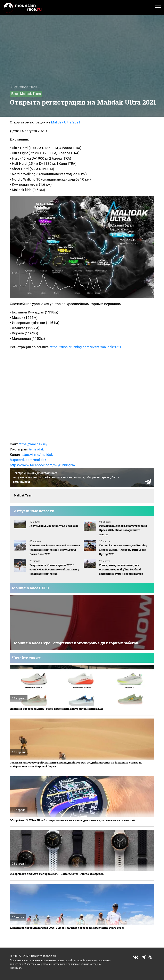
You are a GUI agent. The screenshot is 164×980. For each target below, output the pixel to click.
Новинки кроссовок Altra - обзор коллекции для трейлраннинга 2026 (56, 709)
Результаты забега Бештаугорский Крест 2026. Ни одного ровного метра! (123, 530)
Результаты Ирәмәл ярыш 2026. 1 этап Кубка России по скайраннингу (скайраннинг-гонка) (54, 569)
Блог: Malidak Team (26, 94)
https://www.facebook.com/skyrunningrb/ (43, 465)
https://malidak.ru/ (33, 444)
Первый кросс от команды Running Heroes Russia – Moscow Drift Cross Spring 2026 (123, 550)
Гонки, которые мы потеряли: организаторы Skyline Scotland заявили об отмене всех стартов (121, 569)
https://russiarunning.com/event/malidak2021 (85, 347)
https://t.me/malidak (37, 455)
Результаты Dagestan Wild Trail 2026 (54, 526)
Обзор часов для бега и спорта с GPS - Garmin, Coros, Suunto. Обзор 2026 (57, 874)
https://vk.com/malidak (28, 460)
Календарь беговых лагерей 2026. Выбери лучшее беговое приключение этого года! (67, 928)
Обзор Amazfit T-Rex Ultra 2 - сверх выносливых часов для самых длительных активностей (72, 820)
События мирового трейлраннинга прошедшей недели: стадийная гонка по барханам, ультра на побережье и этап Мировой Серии (76, 765)
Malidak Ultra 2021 (66, 122)
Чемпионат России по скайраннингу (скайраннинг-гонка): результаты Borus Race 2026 (55, 550)
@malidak (36, 449)
